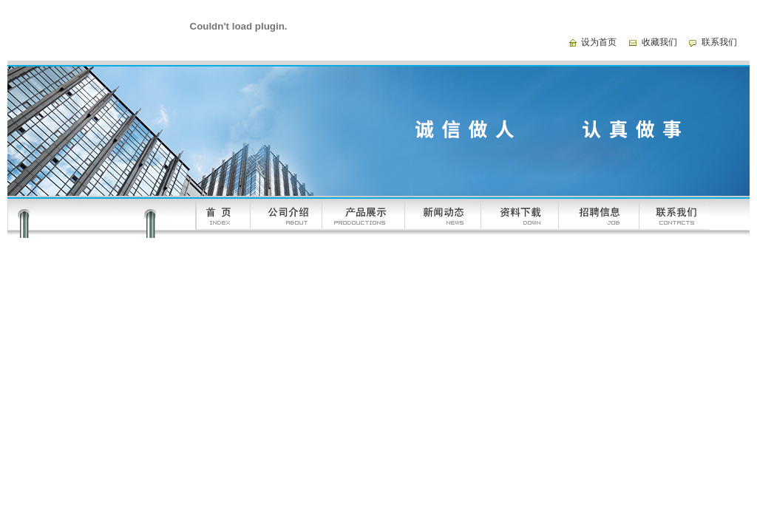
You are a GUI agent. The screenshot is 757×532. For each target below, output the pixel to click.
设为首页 (599, 42)
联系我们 (719, 42)
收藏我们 (659, 42)
